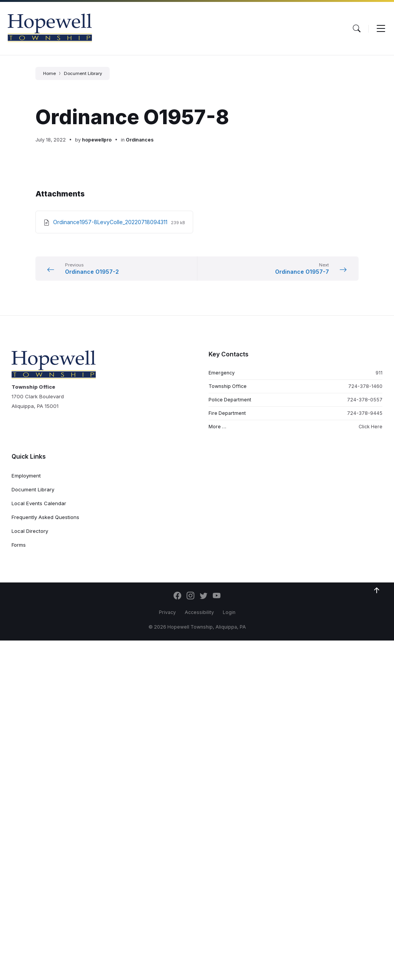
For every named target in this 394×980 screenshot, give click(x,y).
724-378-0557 (365, 400)
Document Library (83, 73)
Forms (19, 545)
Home (49, 73)
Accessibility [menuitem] (199, 612)
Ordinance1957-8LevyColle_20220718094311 (111, 222)
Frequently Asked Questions (45, 517)
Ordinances (140, 140)
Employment (26, 476)
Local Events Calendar (39, 503)
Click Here (371, 427)
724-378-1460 (365, 386)
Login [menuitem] (229, 612)
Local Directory (30, 531)
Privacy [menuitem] (167, 612)
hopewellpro (97, 140)
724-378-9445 (365, 413)
